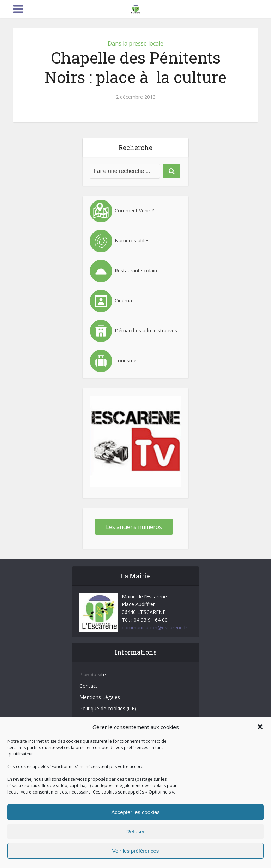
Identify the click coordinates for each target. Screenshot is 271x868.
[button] (260, 727)
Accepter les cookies (135, 812)
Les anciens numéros (134, 527)
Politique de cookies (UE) (108, 708)
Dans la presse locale (135, 43)
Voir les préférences (136, 851)
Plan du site (93, 674)
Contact (88, 686)
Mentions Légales (100, 697)
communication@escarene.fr (155, 628)
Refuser (136, 831)
